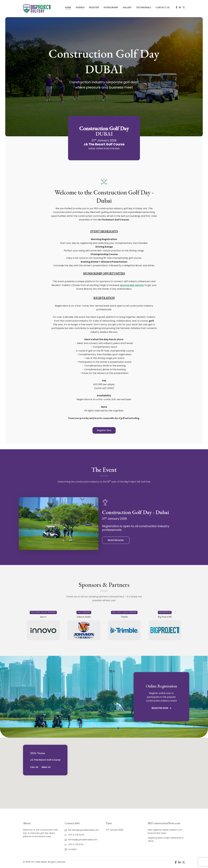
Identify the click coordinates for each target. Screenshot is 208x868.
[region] (104, 773)
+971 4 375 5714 (74, 844)
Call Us (34, 767)
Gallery (127, 7)
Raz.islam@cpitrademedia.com (82, 830)
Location (71, 849)
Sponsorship (111, 7)
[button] (104, 430)
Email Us (46, 767)
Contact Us (163, 7)
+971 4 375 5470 (74, 835)
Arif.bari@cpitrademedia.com (81, 840)
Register (94, 7)
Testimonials (144, 7)
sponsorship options (132, 285)
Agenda (80, 7)
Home (68, 7)
